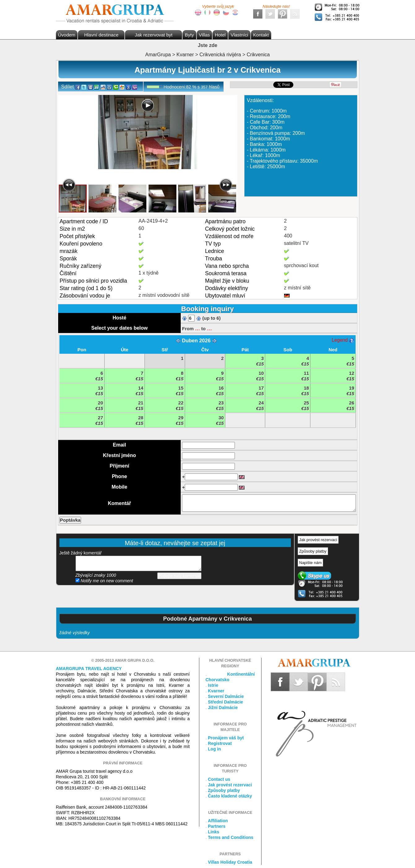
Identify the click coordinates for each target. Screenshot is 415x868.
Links (214, 832)
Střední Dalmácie (226, 702)
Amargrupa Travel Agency (89, 669)
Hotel (220, 35)
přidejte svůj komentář (138, 563)
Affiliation (218, 821)
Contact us (219, 779)
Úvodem (67, 35)
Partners (217, 826)
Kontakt (261, 35)
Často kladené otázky (230, 796)
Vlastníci (239, 35)
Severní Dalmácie (226, 696)
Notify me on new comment (104, 581)
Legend (343, 340)
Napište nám (311, 563)
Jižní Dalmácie (223, 708)
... (197, 328)
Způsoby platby (313, 551)
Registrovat (220, 743)
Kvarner (216, 691)
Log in (214, 749)
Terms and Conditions (231, 837)
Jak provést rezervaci (318, 540)
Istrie (213, 685)
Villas (205, 35)
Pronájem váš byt (226, 738)
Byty (189, 35)
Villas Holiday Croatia (230, 862)
